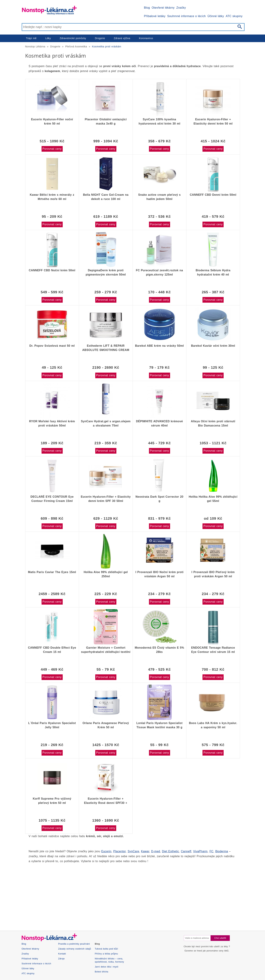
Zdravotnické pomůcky (73, 38)
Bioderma (222, 851)
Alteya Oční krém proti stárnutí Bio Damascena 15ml (213, 423)
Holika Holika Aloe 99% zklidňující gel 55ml (213, 499)
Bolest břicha (101, 972)
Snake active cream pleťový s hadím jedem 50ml (159, 197)
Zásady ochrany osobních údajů (74, 949)
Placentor (119, 851)
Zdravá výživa (122, 38)
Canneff (186, 851)
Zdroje (61, 959)
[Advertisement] (131, 894)
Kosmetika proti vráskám (107, 47)
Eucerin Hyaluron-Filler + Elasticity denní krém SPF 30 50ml (106, 499)
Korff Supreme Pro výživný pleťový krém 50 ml (52, 801)
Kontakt (62, 954)
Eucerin (106, 851)
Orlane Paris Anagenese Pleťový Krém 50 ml (106, 725)
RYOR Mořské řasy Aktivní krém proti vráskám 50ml (52, 423)
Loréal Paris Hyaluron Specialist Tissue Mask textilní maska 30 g (160, 725)
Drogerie (100, 38)
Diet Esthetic (171, 851)
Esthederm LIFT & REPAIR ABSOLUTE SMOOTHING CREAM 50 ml (106, 348)
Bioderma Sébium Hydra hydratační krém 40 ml (213, 272)
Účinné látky (216, 16)
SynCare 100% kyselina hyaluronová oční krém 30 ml (159, 121)
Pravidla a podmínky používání (74, 944)
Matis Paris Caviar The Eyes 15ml (52, 572)
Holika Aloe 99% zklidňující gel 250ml (106, 574)
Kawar (145, 851)
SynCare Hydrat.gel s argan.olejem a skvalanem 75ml (106, 423)
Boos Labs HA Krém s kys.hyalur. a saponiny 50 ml (213, 725)
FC (211, 851)
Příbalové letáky (155, 16)
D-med (156, 851)
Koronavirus (146, 38)
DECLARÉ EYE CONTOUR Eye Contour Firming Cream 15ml (52, 499)
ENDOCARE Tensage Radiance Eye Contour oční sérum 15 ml (213, 650)
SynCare (133, 851)
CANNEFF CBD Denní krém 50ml (213, 195)
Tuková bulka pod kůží (106, 949)
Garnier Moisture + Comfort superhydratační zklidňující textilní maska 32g (106, 650)
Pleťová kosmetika (76, 47)
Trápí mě (31, 38)
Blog (147, 8)
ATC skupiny (234, 16)
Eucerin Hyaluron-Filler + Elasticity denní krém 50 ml (213, 121)
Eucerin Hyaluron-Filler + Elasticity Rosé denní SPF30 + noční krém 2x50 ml (106, 801)
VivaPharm (200, 851)
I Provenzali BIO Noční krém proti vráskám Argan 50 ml (159, 574)
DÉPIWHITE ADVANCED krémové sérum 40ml (159, 423)
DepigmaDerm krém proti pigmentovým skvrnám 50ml (106, 272)
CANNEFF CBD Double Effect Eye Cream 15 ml (52, 650)
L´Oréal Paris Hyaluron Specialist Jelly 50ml (52, 725)
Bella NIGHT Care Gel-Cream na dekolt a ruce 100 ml (106, 197)
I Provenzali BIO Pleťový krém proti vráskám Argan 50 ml (213, 574)
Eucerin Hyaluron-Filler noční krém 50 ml (52, 121)
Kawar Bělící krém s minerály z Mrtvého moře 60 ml (52, 197)
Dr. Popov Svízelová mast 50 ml (52, 346)
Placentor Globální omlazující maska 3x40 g (106, 121)
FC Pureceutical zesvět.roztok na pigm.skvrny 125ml (159, 272)
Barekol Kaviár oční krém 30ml (213, 346)
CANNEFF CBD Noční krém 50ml (52, 270)
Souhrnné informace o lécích (187, 16)
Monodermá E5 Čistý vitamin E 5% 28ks (159, 650)
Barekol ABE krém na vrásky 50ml (159, 346)
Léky (48, 38)
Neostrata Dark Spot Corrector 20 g (160, 499)
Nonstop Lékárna (35, 47)
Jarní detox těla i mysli (107, 967)
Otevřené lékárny (163, 8)
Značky (181, 8)
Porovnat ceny (52, 149)
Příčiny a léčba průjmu (106, 954)
